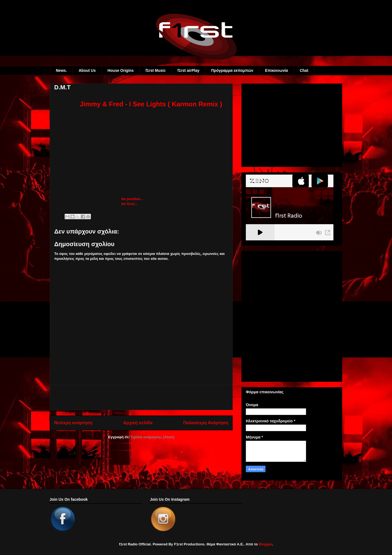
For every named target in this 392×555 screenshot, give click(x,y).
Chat (304, 70)
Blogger (265, 544)
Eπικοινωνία (276, 70)
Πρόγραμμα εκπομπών (232, 70)
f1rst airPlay (188, 70)
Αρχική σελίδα (138, 423)
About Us (87, 70)
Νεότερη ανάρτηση (73, 423)
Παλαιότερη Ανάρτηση (206, 423)
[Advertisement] (141, 397)
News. (61, 70)
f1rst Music (155, 70)
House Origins (121, 70)
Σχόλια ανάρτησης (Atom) (153, 437)
